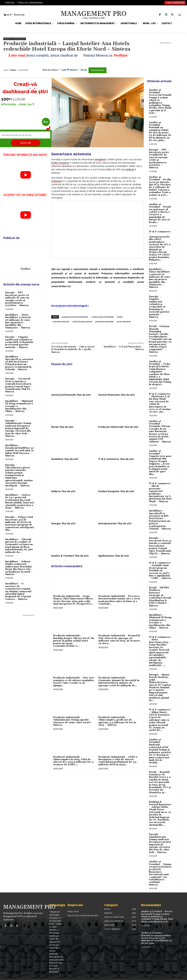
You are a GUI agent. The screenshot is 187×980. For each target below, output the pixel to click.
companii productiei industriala (74, 317)
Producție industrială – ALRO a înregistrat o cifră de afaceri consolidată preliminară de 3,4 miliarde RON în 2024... (118, 761)
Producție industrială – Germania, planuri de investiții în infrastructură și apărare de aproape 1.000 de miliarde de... (119, 682)
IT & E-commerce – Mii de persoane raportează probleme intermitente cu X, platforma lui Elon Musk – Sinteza (160, 492)
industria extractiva (61, 321)
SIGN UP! (26, 143)
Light (64, 70)
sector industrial (124, 321)
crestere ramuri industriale (102, 317)
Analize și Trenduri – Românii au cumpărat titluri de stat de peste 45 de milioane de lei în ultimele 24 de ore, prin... (160, 131)
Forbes (13, 70)
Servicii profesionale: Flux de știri (71, 395)
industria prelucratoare (82, 321)
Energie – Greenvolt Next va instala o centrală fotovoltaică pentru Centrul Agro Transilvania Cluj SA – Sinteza (19, 385)
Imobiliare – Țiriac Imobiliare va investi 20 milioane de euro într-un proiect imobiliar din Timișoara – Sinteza (18, 321)
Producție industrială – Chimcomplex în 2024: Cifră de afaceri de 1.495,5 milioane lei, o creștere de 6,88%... (73, 761)
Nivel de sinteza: (50, 70)
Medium (73, 70)
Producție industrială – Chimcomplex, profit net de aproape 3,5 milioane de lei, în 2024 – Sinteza (117, 721)
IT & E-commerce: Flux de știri (116, 459)
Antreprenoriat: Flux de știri (115, 523)
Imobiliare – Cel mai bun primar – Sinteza (124, 348)
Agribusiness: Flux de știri (114, 556)
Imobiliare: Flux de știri (65, 459)
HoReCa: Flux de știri (63, 491)
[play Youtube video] (26, 175)
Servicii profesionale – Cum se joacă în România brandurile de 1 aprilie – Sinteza (73, 349)
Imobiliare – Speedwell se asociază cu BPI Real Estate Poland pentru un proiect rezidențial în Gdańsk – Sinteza (19, 363)
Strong (84, 70)
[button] (180, 15)
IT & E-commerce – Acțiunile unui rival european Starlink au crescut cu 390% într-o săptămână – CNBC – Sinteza (160, 571)
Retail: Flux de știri (62, 427)
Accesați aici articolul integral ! (70, 306)
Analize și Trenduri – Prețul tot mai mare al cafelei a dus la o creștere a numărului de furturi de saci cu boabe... (160, 213)
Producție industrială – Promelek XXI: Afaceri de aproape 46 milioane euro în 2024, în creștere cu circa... (119, 639)
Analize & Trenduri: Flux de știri (70, 556)
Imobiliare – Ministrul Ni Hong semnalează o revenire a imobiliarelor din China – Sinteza (160, 621)
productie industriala (104, 321)
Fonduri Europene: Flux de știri (116, 491)
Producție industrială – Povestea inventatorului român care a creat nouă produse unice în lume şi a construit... (119, 600)
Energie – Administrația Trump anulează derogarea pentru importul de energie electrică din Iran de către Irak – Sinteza (18, 428)
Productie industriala (15, 39)
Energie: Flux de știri (63, 523)
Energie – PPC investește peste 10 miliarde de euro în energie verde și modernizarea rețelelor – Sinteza (17, 299)
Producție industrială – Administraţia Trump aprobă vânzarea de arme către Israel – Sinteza (73, 721)
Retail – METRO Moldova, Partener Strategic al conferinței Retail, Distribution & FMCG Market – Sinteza (160, 597)
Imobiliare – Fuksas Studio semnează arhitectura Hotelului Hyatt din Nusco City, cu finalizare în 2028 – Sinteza (19, 568)
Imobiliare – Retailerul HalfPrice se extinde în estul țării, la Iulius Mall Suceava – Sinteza (19, 451)
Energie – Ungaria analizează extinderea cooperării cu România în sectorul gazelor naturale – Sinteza (19, 342)
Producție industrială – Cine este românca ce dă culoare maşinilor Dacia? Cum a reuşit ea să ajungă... (74, 682)
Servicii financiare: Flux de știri (116, 395)
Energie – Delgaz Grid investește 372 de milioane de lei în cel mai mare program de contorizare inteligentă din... (19, 524)
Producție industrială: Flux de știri (118, 427)
